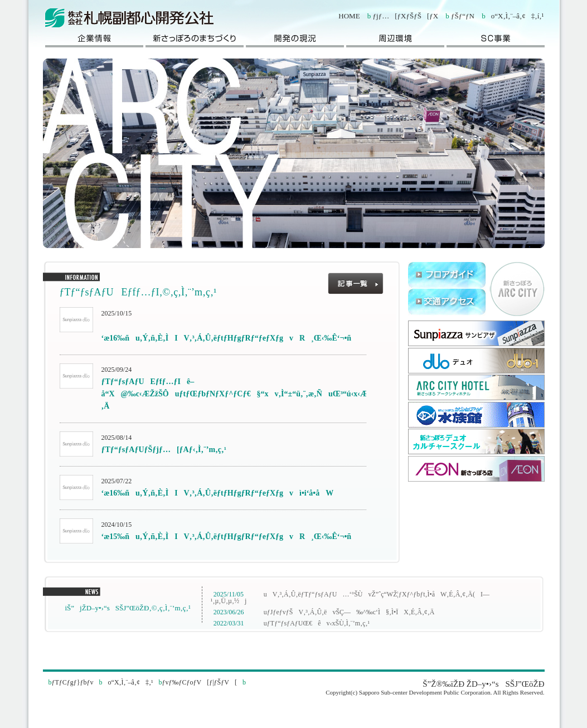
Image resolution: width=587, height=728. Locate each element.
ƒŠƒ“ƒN (463, 16)
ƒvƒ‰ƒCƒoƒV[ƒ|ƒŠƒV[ (200, 682)
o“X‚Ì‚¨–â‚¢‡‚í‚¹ (515, 16)
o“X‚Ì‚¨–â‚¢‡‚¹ (128, 682)
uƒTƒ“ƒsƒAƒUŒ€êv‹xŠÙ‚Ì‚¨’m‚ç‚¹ (314, 623)
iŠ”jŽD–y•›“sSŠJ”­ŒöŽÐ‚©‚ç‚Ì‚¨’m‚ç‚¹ (125, 608)
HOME (349, 16)
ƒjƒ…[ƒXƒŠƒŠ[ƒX (406, 16)
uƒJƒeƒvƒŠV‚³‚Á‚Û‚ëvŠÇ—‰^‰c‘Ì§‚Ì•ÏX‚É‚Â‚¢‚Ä (346, 612)
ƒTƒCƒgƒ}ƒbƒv (73, 682)
